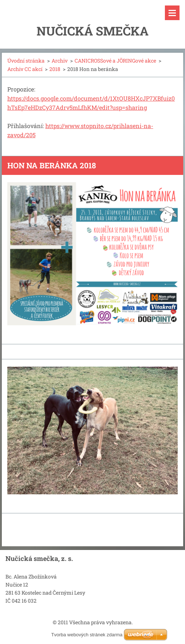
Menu (172, 13)
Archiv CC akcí (25, 69)
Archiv (60, 61)
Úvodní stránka (26, 61)
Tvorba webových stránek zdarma (87, 635)
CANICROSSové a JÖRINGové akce (115, 61)
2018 (55, 69)
